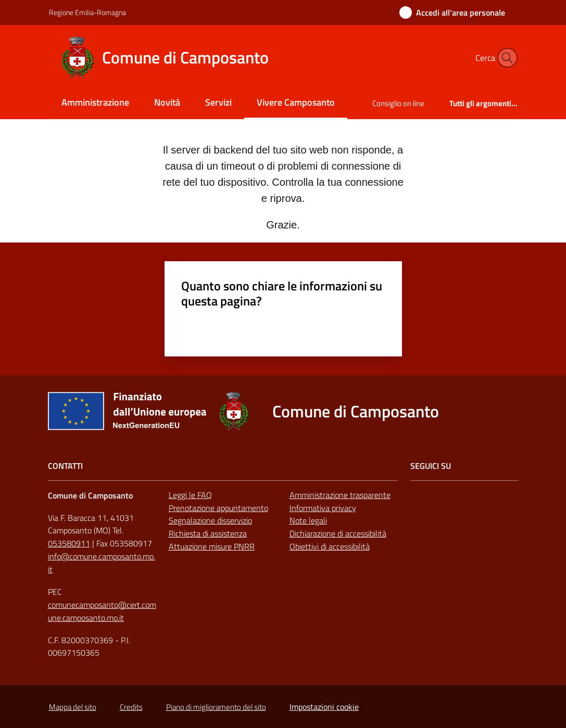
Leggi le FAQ (190, 495)
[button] (505, 58)
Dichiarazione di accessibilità (338, 533)
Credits (131, 707)
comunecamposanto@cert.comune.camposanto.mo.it (102, 611)
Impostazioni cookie (324, 707)
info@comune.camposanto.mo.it (102, 563)
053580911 (69, 543)
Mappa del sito (73, 707)
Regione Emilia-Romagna (87, 12)
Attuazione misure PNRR (212, 546)
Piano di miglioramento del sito (216, 707)
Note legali (308, 520)
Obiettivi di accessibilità (330, 546)
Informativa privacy (323, 508)
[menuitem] (95, 103)
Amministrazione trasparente (340, 495)
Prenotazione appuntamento (218, 508)
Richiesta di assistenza (208, 533)
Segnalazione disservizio (210, 520)
